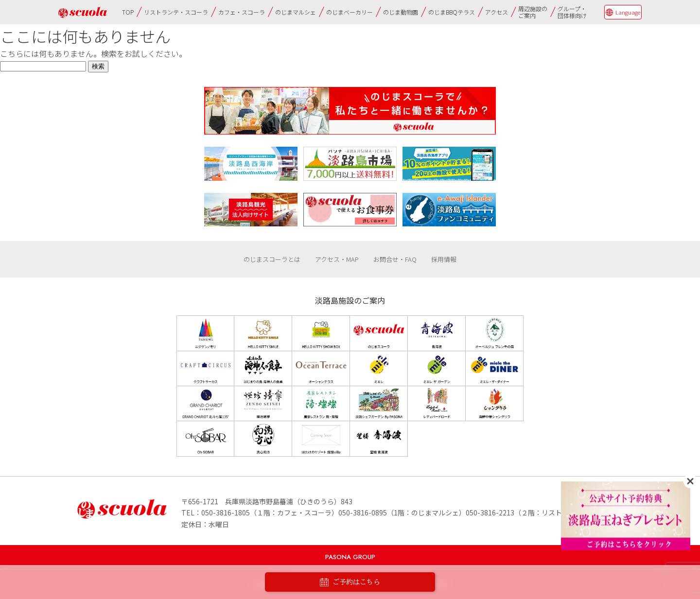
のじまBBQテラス (452, 12)
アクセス (497, 12)
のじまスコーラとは (272, 259)
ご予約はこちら (350, 582)
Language (628, 12)
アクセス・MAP (337, 259)
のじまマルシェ (296, 12)
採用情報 (444, 259)
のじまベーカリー (350, 12)
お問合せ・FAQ (395, 259)
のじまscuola (83, 12)
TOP (128, 12)
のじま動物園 (401, 12)
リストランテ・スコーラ (176, 12)
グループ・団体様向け (572, 12)
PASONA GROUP (350, 557)
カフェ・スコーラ (242, 12)
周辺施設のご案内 (533, 12)
